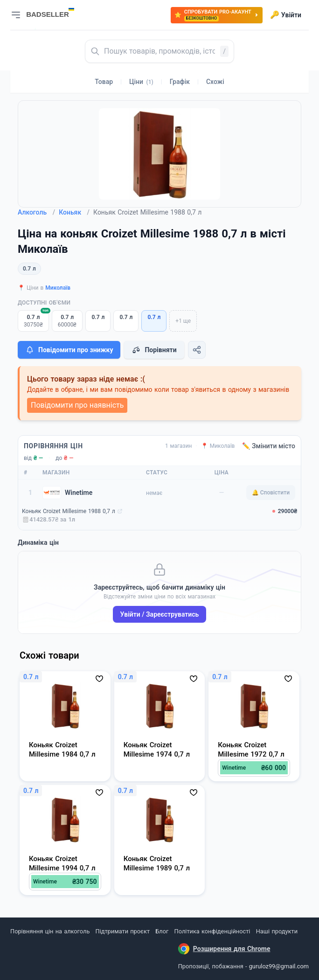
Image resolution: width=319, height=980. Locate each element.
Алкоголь (36, 212)
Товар (104, 82)
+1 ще (183, 321)
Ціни (141, 82)
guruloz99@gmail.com (279, 966)
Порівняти (154, 350)
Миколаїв (58, 288)
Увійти (286, 15)
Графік (180, 82)
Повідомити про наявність (77, 405)
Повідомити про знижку (69, 350)
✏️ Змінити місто (269, 446)
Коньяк (74, 212)
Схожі (215, 82)
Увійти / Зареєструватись (160, 614)
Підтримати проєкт (123, 931)
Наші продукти (277, 931)
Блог (162, 931)
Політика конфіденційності (212, 931)
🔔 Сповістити (271, 493)
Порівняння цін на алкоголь (50, 931)
